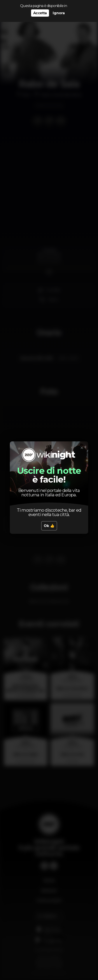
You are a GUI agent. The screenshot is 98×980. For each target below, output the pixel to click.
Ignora (59, 13)
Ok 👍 (49, 526)
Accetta (40, 13)
